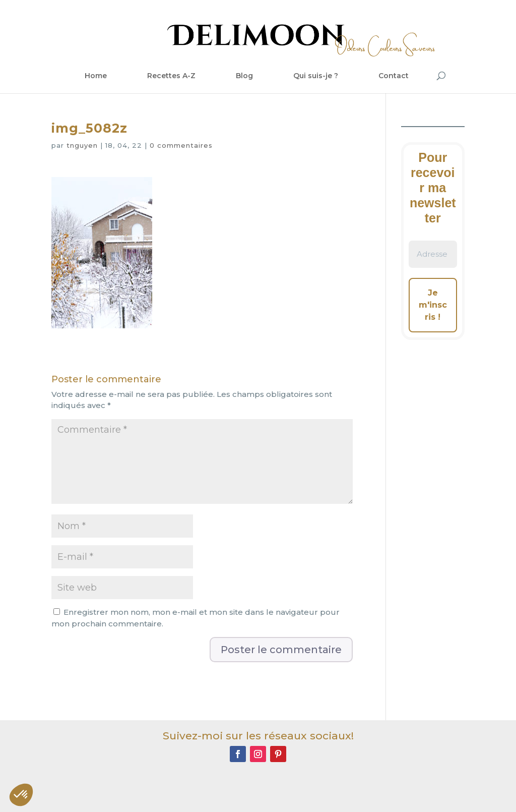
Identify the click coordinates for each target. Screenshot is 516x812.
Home (96, 76)
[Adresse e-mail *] (433, 254)
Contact (394, 76)
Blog (244, 76)
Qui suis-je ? (316, 76)
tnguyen (82, 145)
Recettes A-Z (171, 76)
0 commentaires (181, 145)
